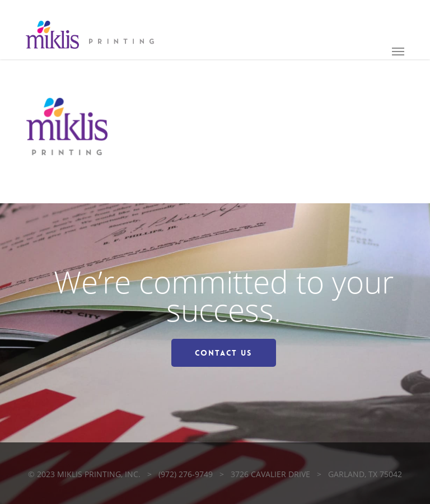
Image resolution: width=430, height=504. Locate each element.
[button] (398, 51)
